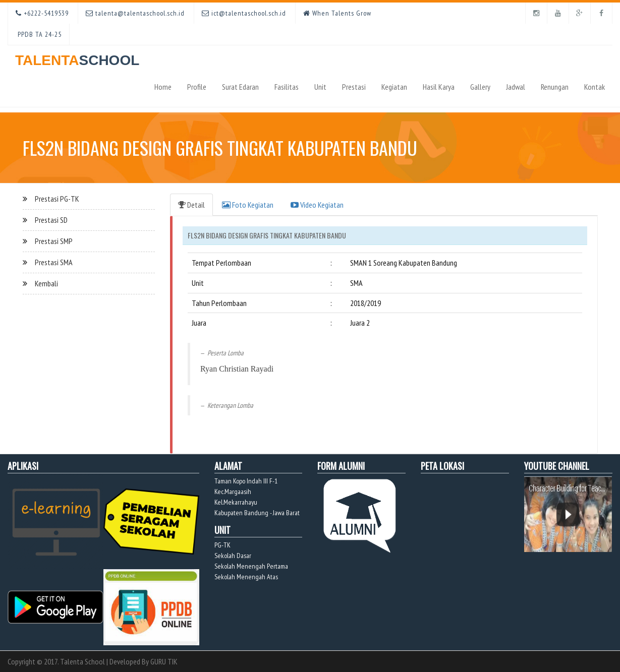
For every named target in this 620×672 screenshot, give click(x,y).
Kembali (46, 283)
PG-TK (222, 545)
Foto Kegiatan (248, 205)
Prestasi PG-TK (57, 199)
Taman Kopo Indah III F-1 (246, 481)
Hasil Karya (439, 87)
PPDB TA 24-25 (39, 34)
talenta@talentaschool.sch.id (135, 13)
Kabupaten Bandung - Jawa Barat (257, 513)
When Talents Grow (337, 13)
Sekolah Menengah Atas (246, 577)
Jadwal (516, 87)
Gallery (480, 87)
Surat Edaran (240, 87)
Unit (320, 87)
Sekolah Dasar (233, 556)
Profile (197, 87)
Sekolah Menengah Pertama (251, 566)
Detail (191, 205)
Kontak (595, 87)
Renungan (555, 87)
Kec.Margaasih (233, 492)
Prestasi (354, 87)
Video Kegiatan (317, 205)
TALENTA (77, 57)
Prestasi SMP (54, 241)
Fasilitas (287, 87)
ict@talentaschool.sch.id (244, 13)
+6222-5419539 (42, 13)
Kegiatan (394, 87)
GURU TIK (164, 661)
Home (163, 87)
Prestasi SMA (54, 262)
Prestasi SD (51, 220)
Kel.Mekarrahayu (236, 502)
